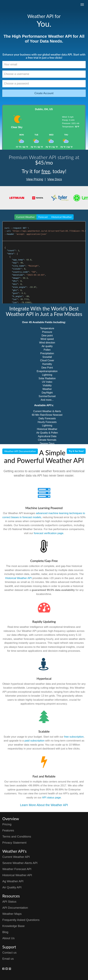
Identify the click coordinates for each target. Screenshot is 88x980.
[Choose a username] (44, 74)
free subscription (74, 737)
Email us (8, 959)
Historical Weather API (18, 578)
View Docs (55, 179)
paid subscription (35, 741)
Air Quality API (12, 887)
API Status (9, 902)
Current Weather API (16, 857)
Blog (5, 932)
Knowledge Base (14, 926)
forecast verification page (49, 533)
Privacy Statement (14, 843)
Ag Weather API (13, 881)
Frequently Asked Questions (21, 920)
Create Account (44, 93)
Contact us (9, 953)
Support (9, 947)
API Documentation (15, 908)
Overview (11, 819)
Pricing (7, 824)
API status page (51, 798)
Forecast (43, 217)
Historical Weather (62, 217)
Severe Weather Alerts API (20, 863)
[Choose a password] (44, 84)
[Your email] (44, 65)
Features (8, 830)
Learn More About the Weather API (44, 805)
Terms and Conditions (17, 837)
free (46, 171)
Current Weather (26, 217)
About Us (8, 938)
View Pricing (35, 179)
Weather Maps (12, 914)
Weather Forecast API (17, 869)
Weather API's (14, 851)
